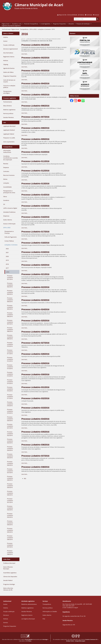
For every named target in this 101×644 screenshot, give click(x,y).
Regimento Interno (27, 615)
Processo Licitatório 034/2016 (35, 419)
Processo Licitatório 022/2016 (35, 287)
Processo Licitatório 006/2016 (35, 106)
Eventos (6, 623)
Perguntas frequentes (10, 626)
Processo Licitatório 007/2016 (35, 117)
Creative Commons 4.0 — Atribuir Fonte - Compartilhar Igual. (82, 640)
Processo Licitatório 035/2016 (35, 432)
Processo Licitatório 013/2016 (35, 184)
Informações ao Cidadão (50, 611)
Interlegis (45, 639)
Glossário (71, 24)
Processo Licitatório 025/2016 (35, 321)
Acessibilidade (73, 15)
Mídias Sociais (74, 96)
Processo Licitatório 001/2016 (35, 45)
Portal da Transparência (31, 24)
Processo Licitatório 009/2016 (35, 139)
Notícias (6, 619)
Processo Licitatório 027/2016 (35, 343)
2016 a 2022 (33, 29)
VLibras (82, 15)
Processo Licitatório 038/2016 (35, 467)
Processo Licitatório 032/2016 (35, 398)
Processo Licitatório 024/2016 (35, 309)
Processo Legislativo (10, 98)
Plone (30, 641)
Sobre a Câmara (8, 33)
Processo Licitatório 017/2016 (35, 232)
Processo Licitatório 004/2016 (35, 83)
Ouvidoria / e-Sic (17, 24)
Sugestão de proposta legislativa (11, 26)
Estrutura (6, 615)
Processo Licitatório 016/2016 (35, 217)
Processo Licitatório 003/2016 (35, 71)
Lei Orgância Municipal (28, 619)
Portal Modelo (29, 639)
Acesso (5, 604)
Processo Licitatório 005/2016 (35, 95)
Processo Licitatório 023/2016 (35, 300)
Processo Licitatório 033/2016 (35, 408)
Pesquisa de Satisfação (83, 24)
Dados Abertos (47, 615)
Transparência (24, 29)
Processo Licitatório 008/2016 (35, 128)
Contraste (89, 15)
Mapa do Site (63, 15)
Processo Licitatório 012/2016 (35, 171)
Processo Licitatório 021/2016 (35, 274)
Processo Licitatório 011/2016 (35, 161)
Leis (4, 122)
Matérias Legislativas (27, 608)
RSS (25, 479)
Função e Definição (9, 611)
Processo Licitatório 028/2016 (35, 354)
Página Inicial (6, 24)
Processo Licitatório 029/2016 (35, 363)
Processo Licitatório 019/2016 (35, 252)
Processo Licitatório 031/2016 (35, 387)
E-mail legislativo (46, 24)
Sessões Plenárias (27, 611)
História (6, 608)
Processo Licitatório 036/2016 (35, 445)
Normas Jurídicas (48, 608)
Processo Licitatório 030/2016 (35, 374)
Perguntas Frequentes (59, 24)
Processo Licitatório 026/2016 (35, 332)
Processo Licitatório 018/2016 (35, 243)
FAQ (44, 619)
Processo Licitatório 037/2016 (35, 456)
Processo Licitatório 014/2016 (35, 195)
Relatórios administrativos (29, 604)
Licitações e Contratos (44, 29)
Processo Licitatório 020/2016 (35, 265)
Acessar (97, 15)
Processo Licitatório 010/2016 (35, 152)
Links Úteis (7, 559)
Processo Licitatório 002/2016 (35, 58)
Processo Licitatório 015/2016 (35, 206)
